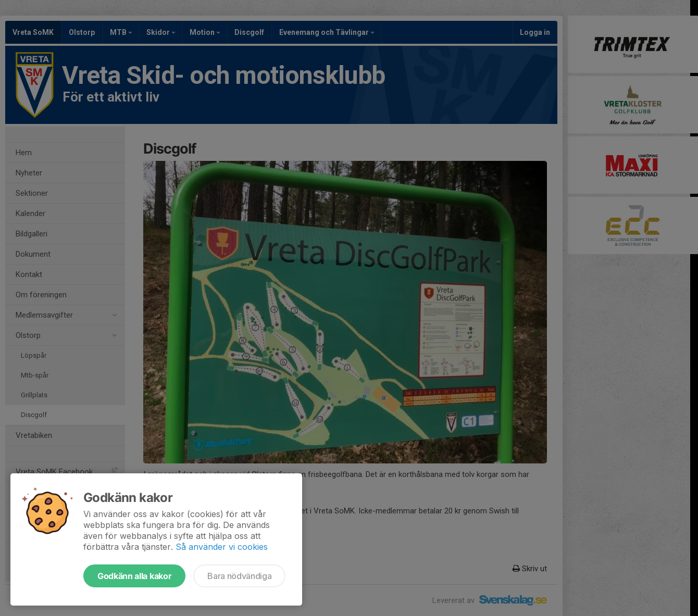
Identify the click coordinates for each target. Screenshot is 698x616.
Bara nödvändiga (239, 576)
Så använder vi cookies (222, 547)
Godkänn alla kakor (134, 576)
